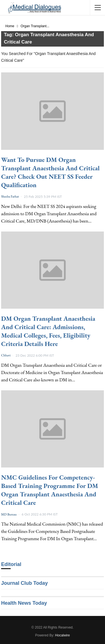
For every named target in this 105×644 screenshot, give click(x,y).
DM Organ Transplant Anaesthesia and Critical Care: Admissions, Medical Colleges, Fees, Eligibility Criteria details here (48, 331)
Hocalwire (63, 635)
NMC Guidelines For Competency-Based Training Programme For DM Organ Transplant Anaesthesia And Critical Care (50, 490)
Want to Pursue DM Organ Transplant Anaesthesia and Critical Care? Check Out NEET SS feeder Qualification (50, 172)
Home (10, 26)
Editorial (11, 564)
